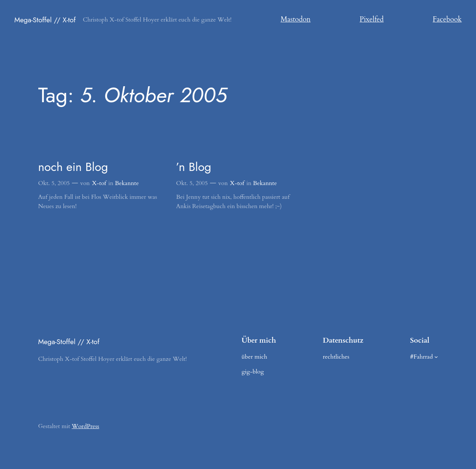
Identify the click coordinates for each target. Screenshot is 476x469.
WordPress (86, 426)
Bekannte (127, 183)
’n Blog (194, 167)
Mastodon (296, 19)
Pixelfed (372, 19)
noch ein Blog (73, 167)
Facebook (447, 19)
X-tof (99, 183)
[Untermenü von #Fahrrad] (436, 357)
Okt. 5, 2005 (54, 183)
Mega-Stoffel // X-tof (45, 20)
